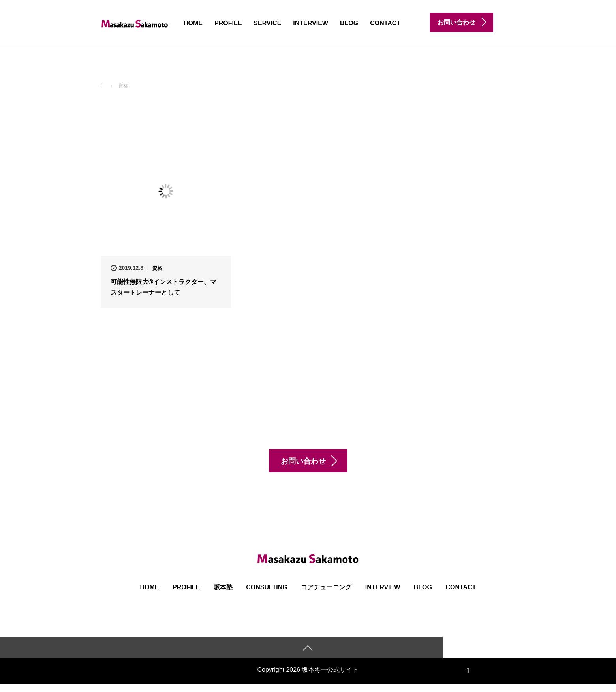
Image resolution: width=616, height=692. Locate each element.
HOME (193, 23)
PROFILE (228, 23)
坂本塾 (223, 594)
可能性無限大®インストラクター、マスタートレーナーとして (163, 287)
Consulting (267, 594)
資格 (157, 268)
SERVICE (267, 23)
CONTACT (385, 23)
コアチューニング (326, 594)
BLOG (349, 23)
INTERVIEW (311, 23)
